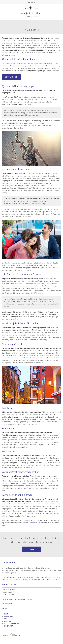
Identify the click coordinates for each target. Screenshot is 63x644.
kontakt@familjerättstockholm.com (20, 599)
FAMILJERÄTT (10, 616)
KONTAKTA (9, 626)
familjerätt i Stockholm (29, 523)
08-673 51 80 (33, 17)
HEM (6, 614)
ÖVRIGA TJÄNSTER (12, 624)
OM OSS (8, 621)
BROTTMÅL (9, 619)
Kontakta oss (12, 77)
